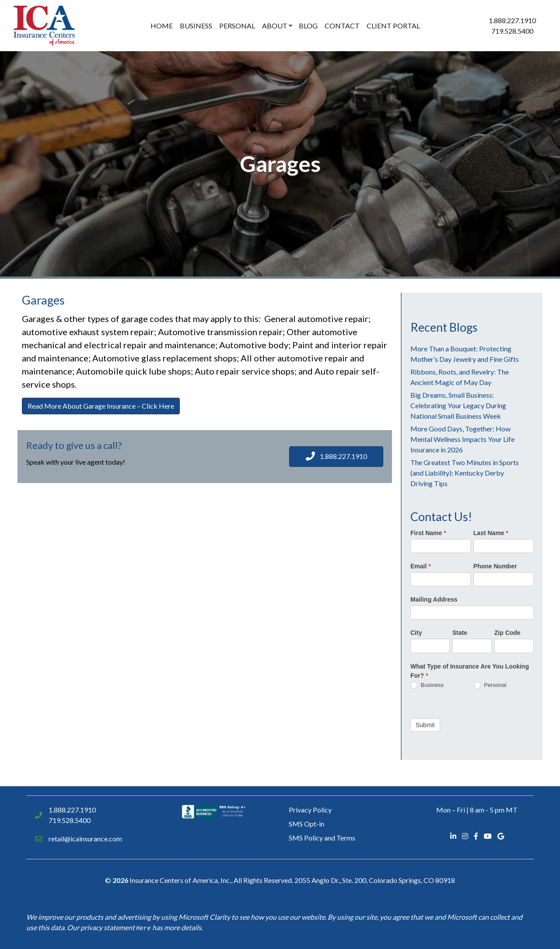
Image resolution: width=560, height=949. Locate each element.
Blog (308, 26)
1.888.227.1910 (512, 20)
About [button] (275, 26)
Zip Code (507, 633)
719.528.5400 (512, 31)
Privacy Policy (310, 810)
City (416, 633)
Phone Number (495, 566)
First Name (428, 533)
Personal (237, 26)
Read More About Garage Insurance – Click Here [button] (101, 406)
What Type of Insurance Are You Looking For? (470, 671)
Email (421, 566)
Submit (425, 725)
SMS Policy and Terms (322, 838)
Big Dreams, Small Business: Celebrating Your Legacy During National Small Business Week (458, 405)
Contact (342, 26)
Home (162, 26)
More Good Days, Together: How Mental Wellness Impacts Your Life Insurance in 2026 (462, 439)
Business (196, 26)
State (460, 633)
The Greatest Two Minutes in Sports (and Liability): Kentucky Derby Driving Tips (465, 473)
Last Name (491, 533)
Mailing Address (434, 599)
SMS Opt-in (306, 824)
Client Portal (393, 26)
